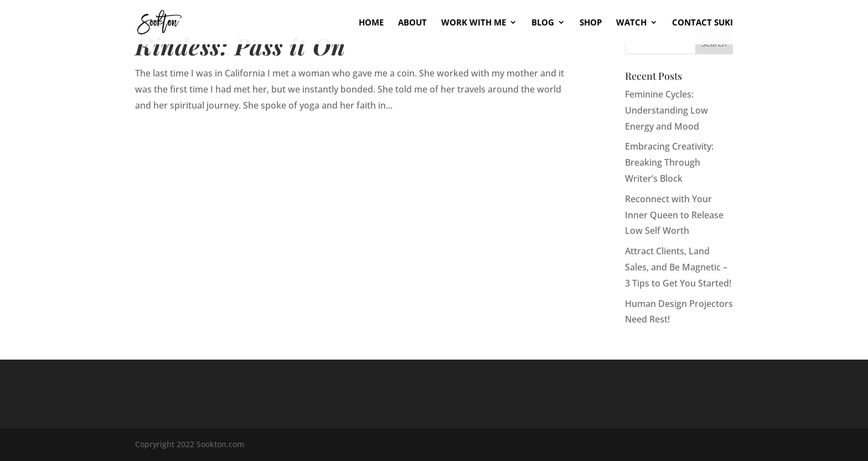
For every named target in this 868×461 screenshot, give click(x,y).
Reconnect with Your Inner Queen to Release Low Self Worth (674, 215)
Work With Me (474, 23)
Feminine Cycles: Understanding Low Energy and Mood (666, 110)
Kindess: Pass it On (240, 46)
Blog (543, 23)
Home (371, 23)
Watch (631, 23)
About (412, 23)
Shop (591, 23)
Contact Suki (702, 23)
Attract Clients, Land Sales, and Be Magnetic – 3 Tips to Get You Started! (678, 267)
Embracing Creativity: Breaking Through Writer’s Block (669, 162)
